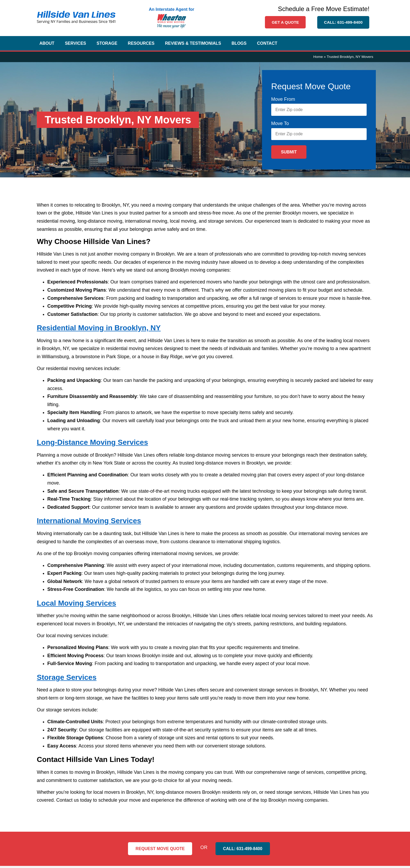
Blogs (239, 44)
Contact (267, 44)
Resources (141, 44)
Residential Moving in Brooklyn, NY (99, 330)
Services (76, 44)
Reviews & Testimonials (193, 44)
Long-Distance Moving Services (92, 444)
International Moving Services (89, 523)
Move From (283, 100)
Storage (107, 44)
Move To (280, 125)
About (47, 44)
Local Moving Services (76, 605)
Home (318, 57)
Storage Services (67, 679)
